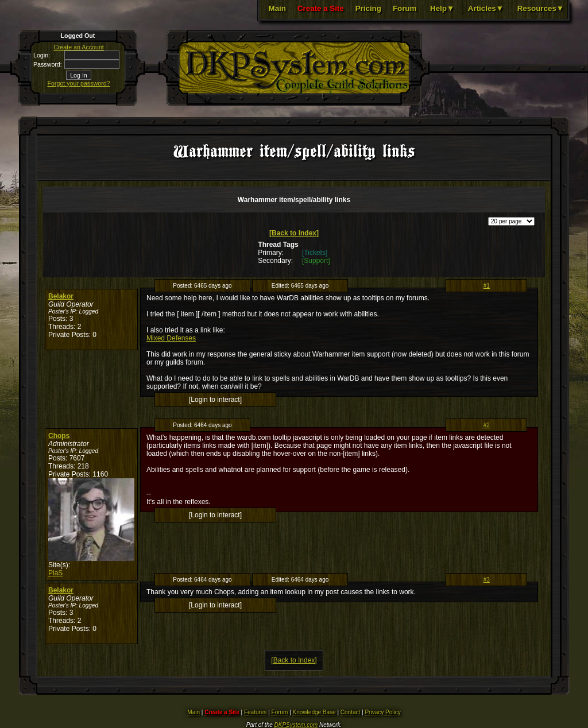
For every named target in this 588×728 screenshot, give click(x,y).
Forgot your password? (79, 83)
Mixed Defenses (171, 338)
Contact (350, 712)
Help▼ (442, 8)
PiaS (55, 573)
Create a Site (321, 8)
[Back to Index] (294, 233)
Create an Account (79, 47)
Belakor (61, 296)
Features (255, 712)
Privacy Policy (382, 712)
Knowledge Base (314, 712)
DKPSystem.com (296, 725)
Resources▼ (541, 8)
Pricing (368, 8)
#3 (487, 580)
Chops (59, 436)
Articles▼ (486, 8)
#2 (487, 425)
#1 (487, 286)
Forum (405, 8)
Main (277, 8)
